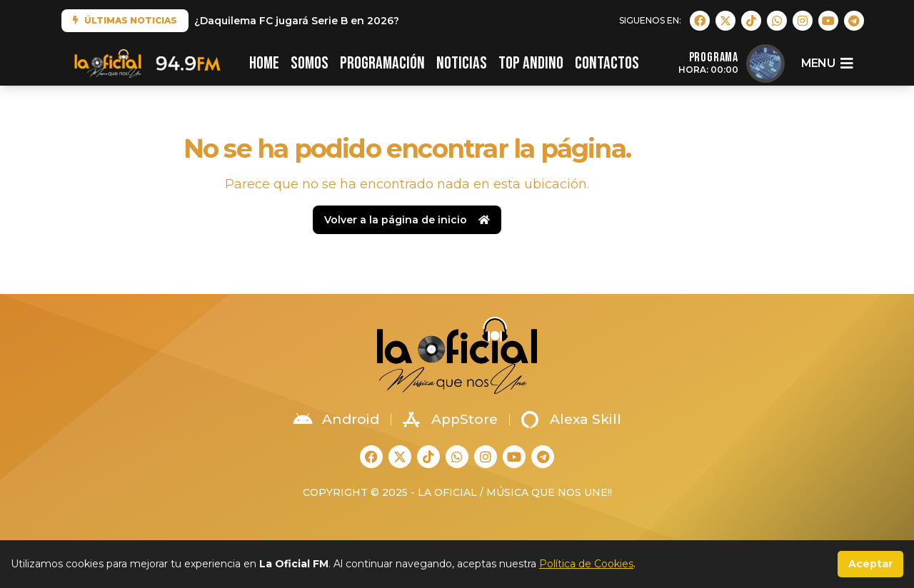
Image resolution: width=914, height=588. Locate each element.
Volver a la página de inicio (407, 220)
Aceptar (870, 564)
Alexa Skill (571, 420)
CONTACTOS (607, 63)
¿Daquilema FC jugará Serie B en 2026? (297, 21)
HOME (264, 63)
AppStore (450, 420)
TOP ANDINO (531, 63)
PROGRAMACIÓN (382, 63)
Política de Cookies (586, 564)
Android (336, 420)
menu (827, 64)
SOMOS (310, 63)
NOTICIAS (462, 63)
